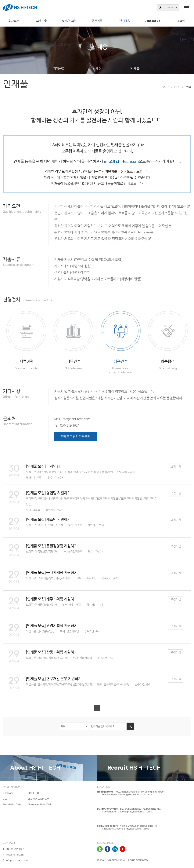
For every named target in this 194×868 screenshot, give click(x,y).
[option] (48, 768)
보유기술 (41, 21)
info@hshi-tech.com (17, 860)
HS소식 (180, 21)
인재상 (97, 69)
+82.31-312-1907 (15, 849)
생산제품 (97, 21)
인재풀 (135, 69)
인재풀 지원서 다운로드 (75, 437)
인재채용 (125, 21)
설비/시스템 (69, 21)
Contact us (152, 21)
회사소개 (14, 21)
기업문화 (59, 69)
